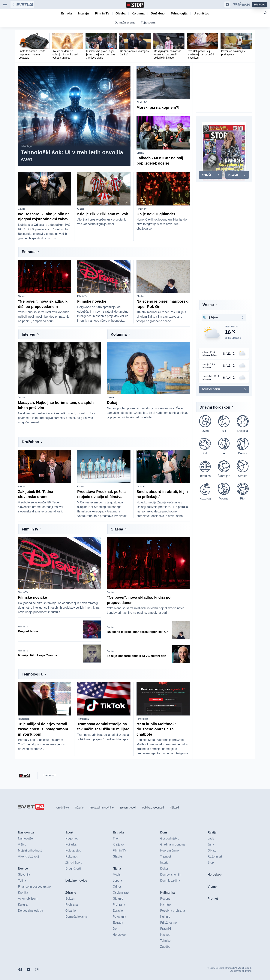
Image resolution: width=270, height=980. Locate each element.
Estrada (29, 252)
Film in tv (30, 529)
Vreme (208, 305)
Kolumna (119, 334)
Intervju (28, 334)
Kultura (22, 487)
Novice (110, 397)
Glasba (140, 153)
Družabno (30, 442)
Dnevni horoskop (215, 407)
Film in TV (142, 102)
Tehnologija (27, 146)
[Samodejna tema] (227, 5)
